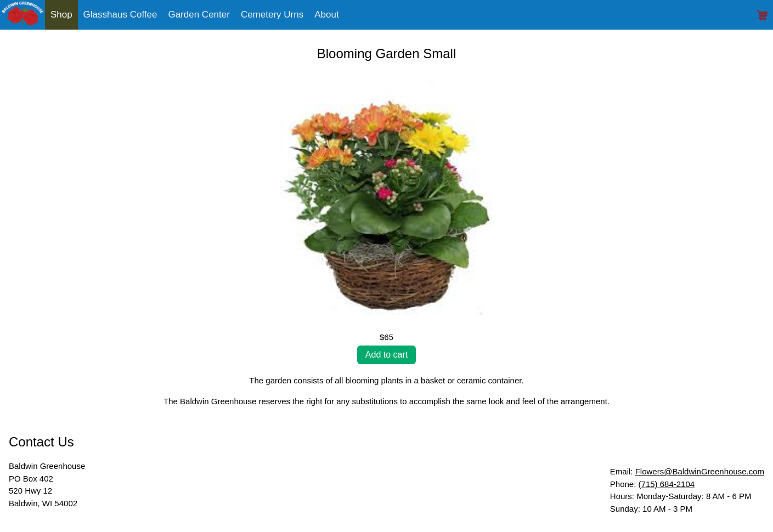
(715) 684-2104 (667, 484)
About (326, 15)
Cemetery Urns (272, 15)
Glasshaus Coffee (120, 15)
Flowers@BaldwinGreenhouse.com (700, 471)
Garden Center (199, 15)
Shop (61, 15)
